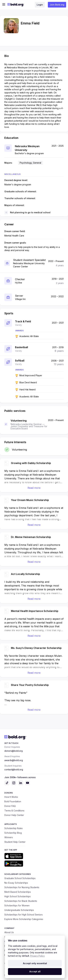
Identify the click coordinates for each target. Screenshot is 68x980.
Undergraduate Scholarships (19, 910)
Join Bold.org (57, 5)
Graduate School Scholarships (20, 878)
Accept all (35, 971)
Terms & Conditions (14, 811)
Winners (9, 837)
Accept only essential (35, 963)
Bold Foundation (13, 801)
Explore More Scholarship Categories (24, 919)
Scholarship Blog (13, 833)
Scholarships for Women (17, 905)
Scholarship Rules (14, 828)
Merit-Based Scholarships (18, 892)
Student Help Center (15, 842)
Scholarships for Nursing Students (22, 887)
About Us (9, 932)
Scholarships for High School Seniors (24, 915)
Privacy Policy (37, 956)
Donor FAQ (10, 806)
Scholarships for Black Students (21, 901)
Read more (34, 488)
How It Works (11, 797)
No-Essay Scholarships (16, 883)
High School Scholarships (18, 896)
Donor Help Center (14, 815)
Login (40, 5)
